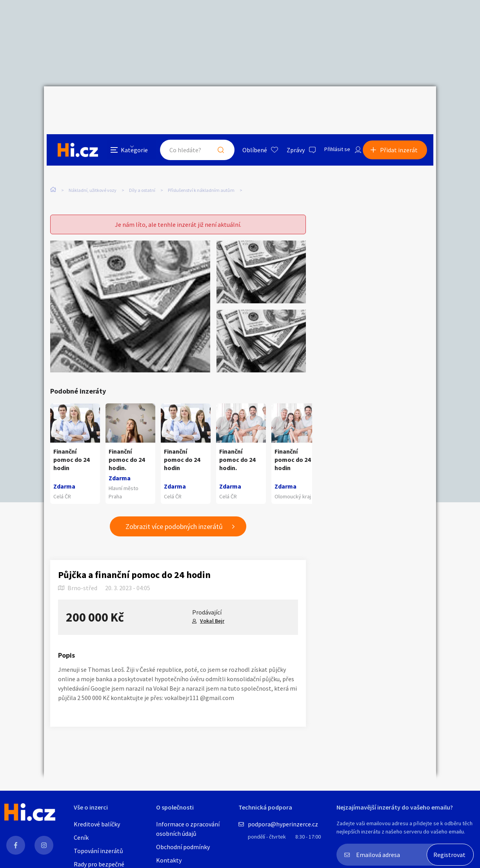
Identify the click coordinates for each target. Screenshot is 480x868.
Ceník (81, 837)
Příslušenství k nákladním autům (201, 160)
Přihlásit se (331, 104)
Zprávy (287, 104)
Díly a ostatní (142, 160)
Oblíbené (246, 104)
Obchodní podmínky (183, 847)
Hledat (212, 104)
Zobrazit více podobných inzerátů (174, 511)
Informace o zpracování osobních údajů (188, 829)
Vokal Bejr (212, 606)
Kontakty (169, 860)
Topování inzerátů (98, 851)
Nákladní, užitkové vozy (93, 160)
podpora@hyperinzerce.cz (283, 824)
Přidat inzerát (402, 104)
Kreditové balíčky (97, 824)
